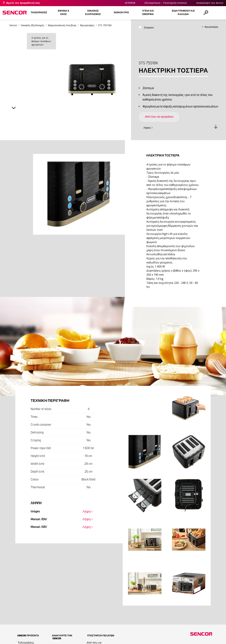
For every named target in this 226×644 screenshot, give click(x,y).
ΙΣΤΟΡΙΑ (130, 3)
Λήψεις (147, 128)
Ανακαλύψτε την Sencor (210, 3)
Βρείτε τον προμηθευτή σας (23, 3)
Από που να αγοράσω (159, 117)
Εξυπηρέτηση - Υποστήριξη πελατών (166, 3)
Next (14, 108)
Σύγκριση (149, 28)
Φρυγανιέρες (212, 27)
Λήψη (87, 512)
